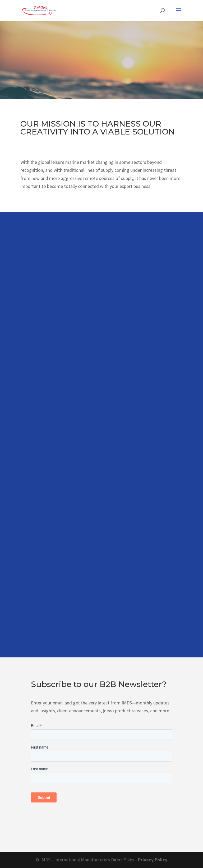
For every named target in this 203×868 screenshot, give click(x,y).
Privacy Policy (153, 860)
